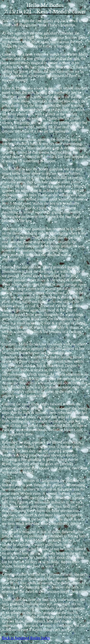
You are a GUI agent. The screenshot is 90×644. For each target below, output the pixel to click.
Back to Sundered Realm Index (26, 638)
